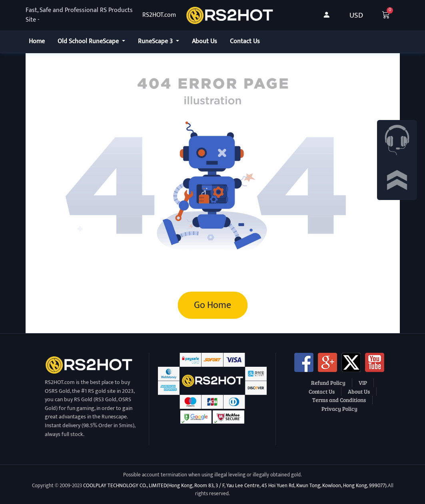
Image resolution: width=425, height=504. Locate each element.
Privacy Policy (339, 408)
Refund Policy (328, 382)
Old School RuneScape (89, 41)
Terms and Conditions (339, 400)
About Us (205, 41)
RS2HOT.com (159, 15)
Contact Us (245, 41)
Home (37, 41)
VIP (363, 382)
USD (356, 15)
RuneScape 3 (156, 41)
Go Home (212, 305)
